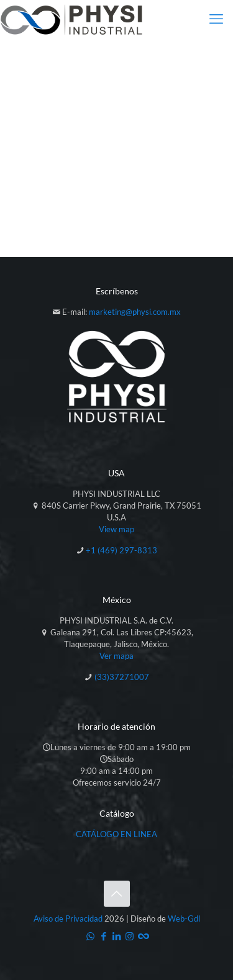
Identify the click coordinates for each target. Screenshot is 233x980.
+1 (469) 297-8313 (121, 550)
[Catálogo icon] (143, 936)
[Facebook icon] (103, 936)
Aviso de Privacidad (68, 919)
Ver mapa (116, 656)
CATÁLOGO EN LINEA (116, 834)
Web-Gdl (184, 919)
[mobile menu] (216, 19)
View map (116, 529)
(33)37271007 (122, 677)
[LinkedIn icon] (116, 936)
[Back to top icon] (117, 894)
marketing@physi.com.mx (135, 312)
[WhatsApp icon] (90, 936)
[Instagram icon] (130, 936)
